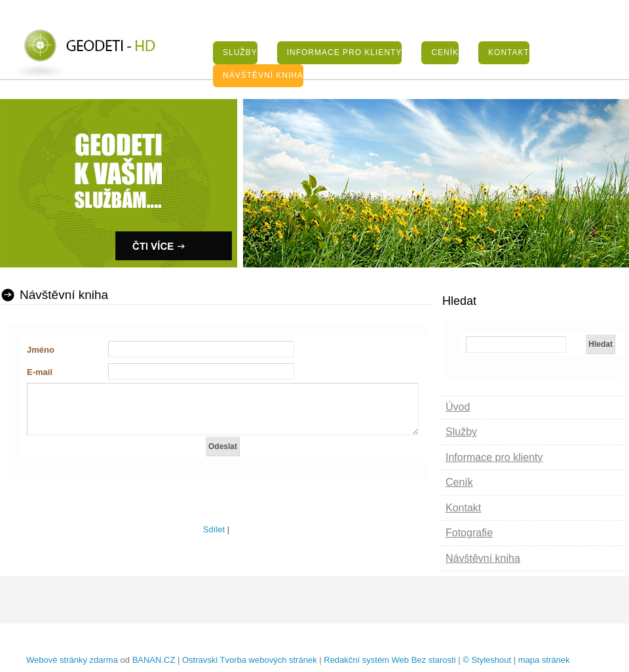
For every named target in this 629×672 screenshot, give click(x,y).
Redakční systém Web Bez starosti (390, 660)
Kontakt (509, 52)
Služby (240, 52)
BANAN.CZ (154, 660)
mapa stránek (544, 660)
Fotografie (469, 533)
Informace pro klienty (345, 52)
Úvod (458, 407)
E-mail (40, 372)
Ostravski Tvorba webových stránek (250, 660)
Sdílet (214, 529)
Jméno (41, 350)
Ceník (445, 52)
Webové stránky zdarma (72, 660)
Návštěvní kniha (263, 75)
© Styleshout (487, 660)
